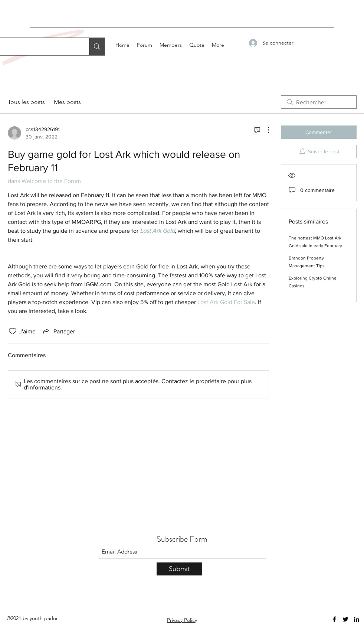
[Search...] (97, 47)
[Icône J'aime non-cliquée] (13, 331)
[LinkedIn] (357, 619)
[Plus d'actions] (265, 130)
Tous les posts (26, 102)
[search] (319, 102)
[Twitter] (345, 619)
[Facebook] (334, 619)
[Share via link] (58, 331)
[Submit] (179, 569)
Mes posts (67, 102)
